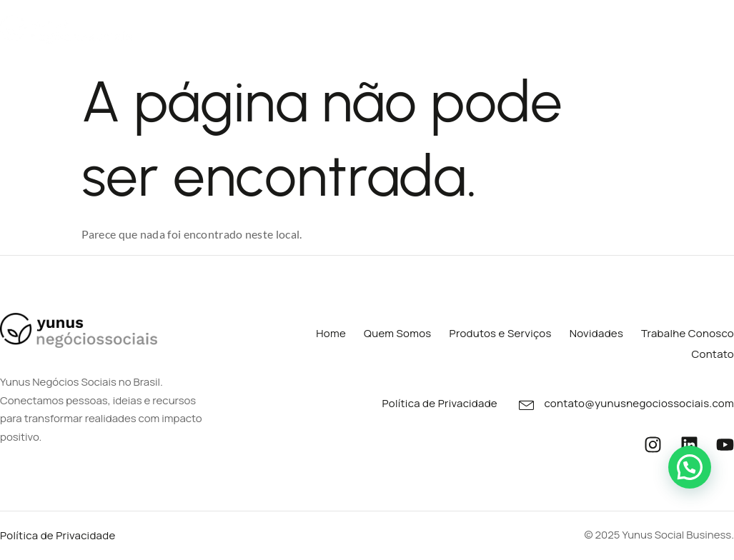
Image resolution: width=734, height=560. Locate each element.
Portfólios (421, 28)
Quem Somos (174, 27)
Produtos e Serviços (298, 28)
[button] (690, 467)
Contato (712, 27)
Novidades (512, 27)
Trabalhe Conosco (615, 27)
